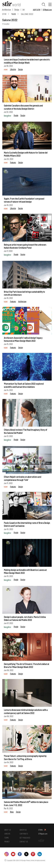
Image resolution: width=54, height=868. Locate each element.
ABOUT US (8, 831)
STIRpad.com (47, 10)
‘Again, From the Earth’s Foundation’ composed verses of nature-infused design (24, 201)
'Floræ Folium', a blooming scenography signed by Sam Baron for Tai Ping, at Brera (25, 758)
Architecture (7, 10)
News (12, 812)
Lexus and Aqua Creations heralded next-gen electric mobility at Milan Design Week (27, 62)
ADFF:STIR (37, 10)
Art (24, 10)
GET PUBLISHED (25, 839)
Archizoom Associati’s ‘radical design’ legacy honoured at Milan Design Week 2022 (23, 340)
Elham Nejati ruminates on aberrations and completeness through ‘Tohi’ (23, 479)
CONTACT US (24, 844)
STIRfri (41, 831)
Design (17, 10)
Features (13, 163)
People (16, 116)
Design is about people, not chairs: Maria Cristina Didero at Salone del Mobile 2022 (25, 619)
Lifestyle (13, 70)
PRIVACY (7, 844)
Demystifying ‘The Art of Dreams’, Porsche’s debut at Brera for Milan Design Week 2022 (26, 666)
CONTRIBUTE (24, 835)
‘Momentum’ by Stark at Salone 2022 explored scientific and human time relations (24, 386)
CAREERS (8, 835)
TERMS (7, 839)
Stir (4, 15)
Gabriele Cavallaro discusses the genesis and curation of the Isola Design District (23, 108)
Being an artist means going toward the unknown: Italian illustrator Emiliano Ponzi (25, 247)
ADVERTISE (23, 831)
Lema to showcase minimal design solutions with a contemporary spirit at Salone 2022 (26, 712)
